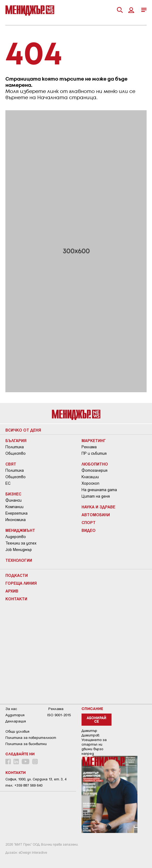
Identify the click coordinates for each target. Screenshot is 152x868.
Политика (15, 447)
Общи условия (17, 731)
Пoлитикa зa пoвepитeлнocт (31, 738)
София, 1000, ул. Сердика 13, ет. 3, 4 (36, 779)
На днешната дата (99, 490)
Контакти (16, 599)
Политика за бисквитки (26, 744)
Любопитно (95, 464)
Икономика (16, 520)
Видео (89, 530)
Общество (16, 453)
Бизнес (13, 494)
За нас (11, 709)
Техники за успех (21, 543)
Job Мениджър (19, 550)
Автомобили (96, 515)
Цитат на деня (96, 496)
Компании (14, 507)
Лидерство (16, 537)
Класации (90, 477)
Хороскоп (90, 483)
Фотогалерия (94, 470)
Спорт (89, 522)
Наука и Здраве (98, 507)
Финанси (13, 500)
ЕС (8, 483)
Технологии (19, 560)
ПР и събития (94, 453)
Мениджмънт (20, 530)
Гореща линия (21, 583)
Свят (11, 464)
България (16, 440)
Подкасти (17, 575)
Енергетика (16, 513)
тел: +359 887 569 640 (24, 785)
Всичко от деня (23, 430)
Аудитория (15, 715)
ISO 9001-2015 (59, 715)
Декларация (16, 721)
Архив (12, 591)
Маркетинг (94, 440)
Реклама (89, 447)
